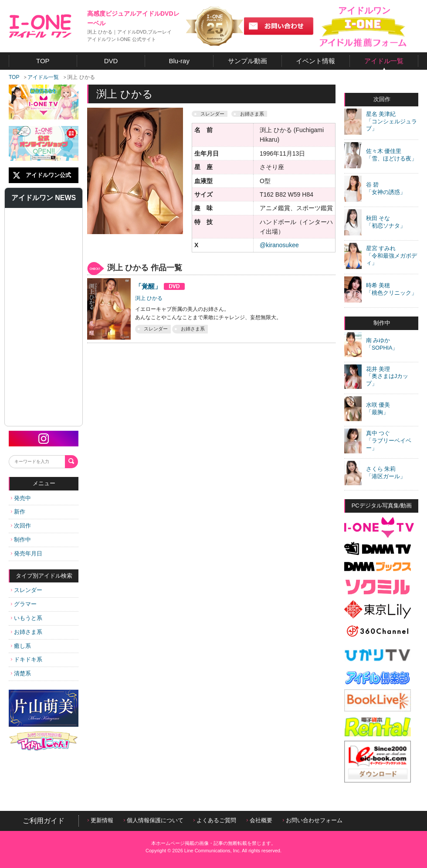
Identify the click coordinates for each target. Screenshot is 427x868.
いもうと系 (27, 618)
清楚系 (21, 673)
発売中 (21, 498)
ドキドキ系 (27, 659)
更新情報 (100, 820)
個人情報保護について (154, 820)
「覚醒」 (160, 286)
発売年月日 (27, 553)
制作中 (21, 540)
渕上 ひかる (149, 298)
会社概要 (259, 820)
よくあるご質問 (215, 820)
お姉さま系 (27, 632)
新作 (18, 512)
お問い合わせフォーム (313, 820)
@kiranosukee (279, 245)
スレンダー (27, 590)
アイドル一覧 (43, 77)
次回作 (21, 526)
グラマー (24, 604)
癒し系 (21, 646)
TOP (14, 77)
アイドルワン (40, 26)
